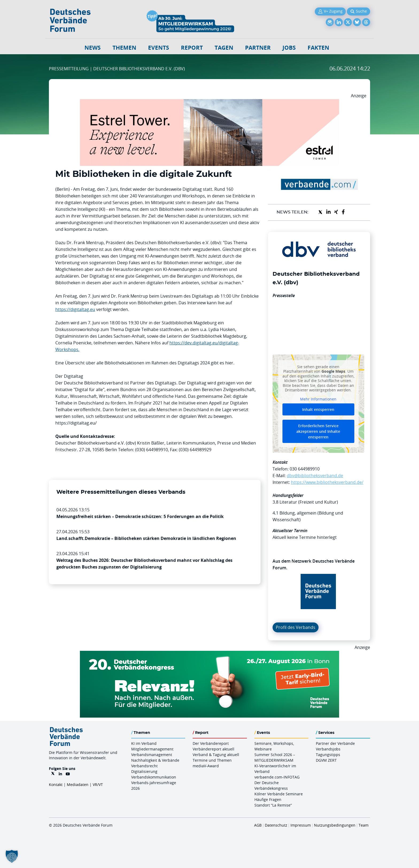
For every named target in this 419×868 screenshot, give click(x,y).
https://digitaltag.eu (75, 309)
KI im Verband (144, 743)
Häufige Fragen (268, 799)
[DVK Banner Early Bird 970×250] (210, 654)
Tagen (224, 48)
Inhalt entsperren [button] (318, 409)
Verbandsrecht (144, 766)
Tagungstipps (328, 755)
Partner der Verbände (335, 743)
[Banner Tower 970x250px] (210, 102)
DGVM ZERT (326, 760)
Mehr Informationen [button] (318, 399)
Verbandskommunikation (154, 777)
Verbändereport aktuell (214, 749)
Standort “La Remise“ (273, 805)
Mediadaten (78, 785)
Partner (258, 48)
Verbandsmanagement (152, 755)
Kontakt (56, 785)
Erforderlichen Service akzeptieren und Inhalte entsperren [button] (318, 431)
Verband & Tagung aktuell (216, 755)
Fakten (318, 48)
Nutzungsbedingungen (335, 825)
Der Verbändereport (211, 743)
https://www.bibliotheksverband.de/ (327, 482)
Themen (124, 48)
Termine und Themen (212, 760)
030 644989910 (305, 469)
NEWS (93, 48)
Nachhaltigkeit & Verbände (155, 760)
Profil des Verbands (296, 627)
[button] (12, 856)
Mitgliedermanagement (152, 749)
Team (364, 825)
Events (159, 48)
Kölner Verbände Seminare (279, 794)
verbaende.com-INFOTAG (277, 777)
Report (192, 48)
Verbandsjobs (328, 749)
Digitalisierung (144, 771)
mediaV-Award (206, 766)
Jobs (289, 48)
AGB (258, 825)
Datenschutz (276, 825)
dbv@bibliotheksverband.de (315, 476)
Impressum (301, 825)
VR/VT (98, 785)
